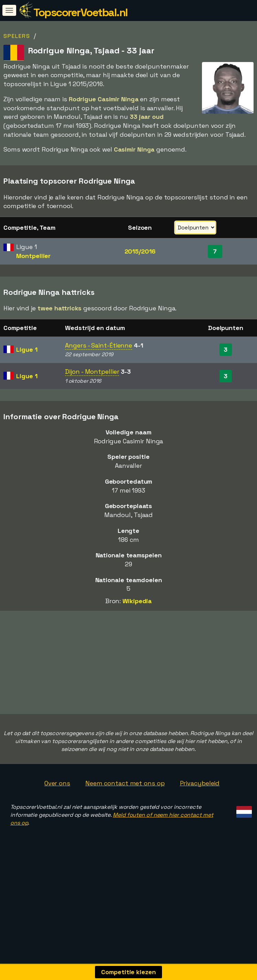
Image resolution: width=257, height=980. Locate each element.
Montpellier (33, 256)
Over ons (57, 783)
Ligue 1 (27, 349)
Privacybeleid (200, 783)
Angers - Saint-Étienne (99, 345)
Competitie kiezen (128, 972)
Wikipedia (137, 601)
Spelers (17, 36)
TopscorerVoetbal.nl (81, 12)
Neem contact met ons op (125, 783)
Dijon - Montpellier (92, 372)
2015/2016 (140, 251)
